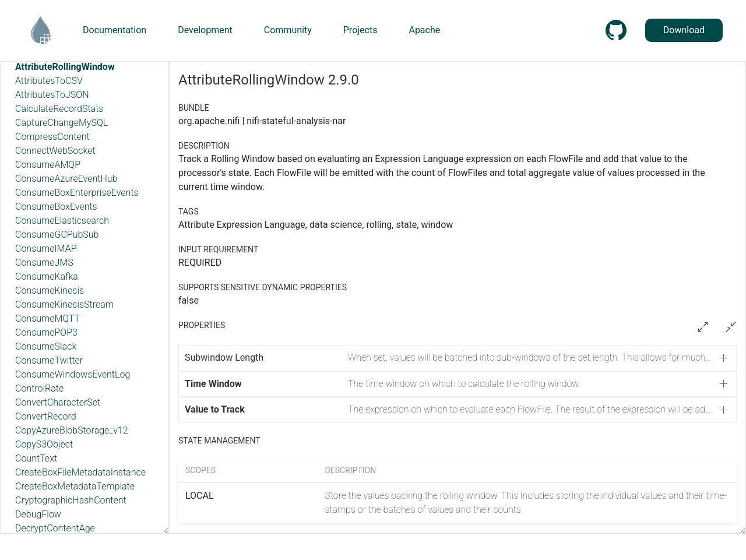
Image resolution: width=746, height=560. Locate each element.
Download (684, 30)
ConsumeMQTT (47, 318)
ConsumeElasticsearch (62, 221)
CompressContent (52, 137)
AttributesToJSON (52, 95)
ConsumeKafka (47, 277)
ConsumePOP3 (46, 332)
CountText (36, 458)
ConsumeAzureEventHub (66, 179)
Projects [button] (360, 30)
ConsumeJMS (44, 263)
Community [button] (288, 30)
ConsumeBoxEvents (56, 207)
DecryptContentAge (55, 528)
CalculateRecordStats (59, 109)
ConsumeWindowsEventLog (73, 374)
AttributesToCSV (49, 81)
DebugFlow (38, 514)
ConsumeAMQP (48, 165)
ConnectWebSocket (55, 151)
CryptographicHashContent (71, 500)
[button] (458, 358)
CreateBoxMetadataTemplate (75, 486)
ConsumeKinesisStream (64, 304)
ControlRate (39, 388)
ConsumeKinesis (50, 290)
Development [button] (205, 30)
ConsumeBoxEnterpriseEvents (77, 193)
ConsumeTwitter (49, 360)
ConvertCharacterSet (58, 402)
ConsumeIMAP (46, 249)
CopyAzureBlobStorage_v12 (72, 430)
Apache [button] (424, 30)
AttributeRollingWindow (65, 67)
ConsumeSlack (46, 346)
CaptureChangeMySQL (61, 123)
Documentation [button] (115, 30)
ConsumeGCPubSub (57, 235)
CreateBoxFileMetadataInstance (80, 472)
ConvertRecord (46, 416)
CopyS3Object (44, 444)
